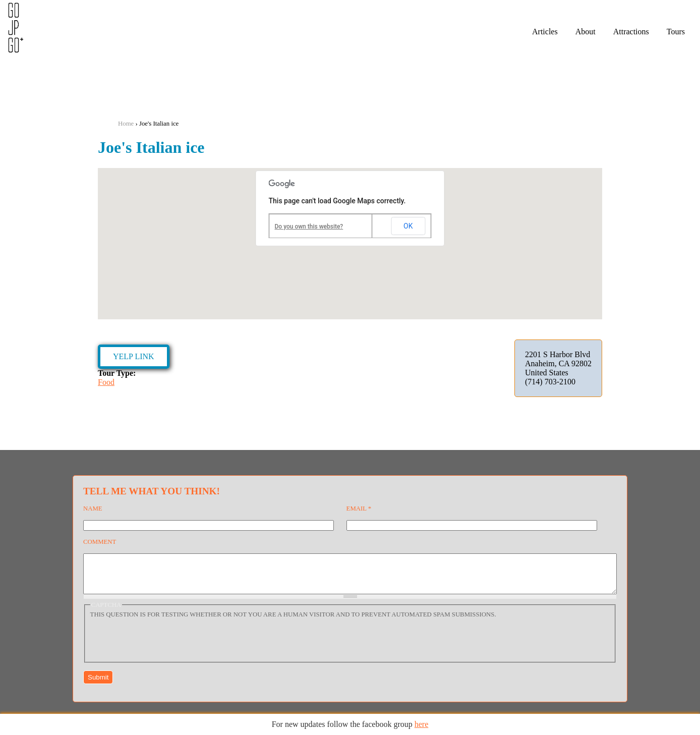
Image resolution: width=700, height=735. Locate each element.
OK (408, 226)
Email (359, 508)
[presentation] (167, 646)
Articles (545, 32)
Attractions (631, 32)
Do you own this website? (309, 227)
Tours (676, 32)
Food (106, 382)
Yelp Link (134, 356)
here (422, 724)
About (586, 32)
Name (93, 508)
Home (126, 124)
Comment (100, 542)
